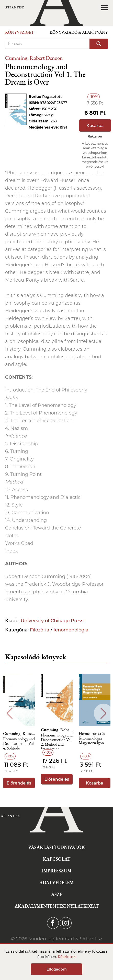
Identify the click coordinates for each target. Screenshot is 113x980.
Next (103, 713)
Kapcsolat (57, 859)
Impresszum (57, 871)
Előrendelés (19, 783)
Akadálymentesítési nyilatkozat (57, 906)
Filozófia (40, 630)
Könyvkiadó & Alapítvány (79, 32)
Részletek (67, 957)
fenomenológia (71, 630)
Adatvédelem (56, 883)
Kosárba (95, 126)
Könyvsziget (20, 32)
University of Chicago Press (52, 621)
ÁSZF (57, 894)
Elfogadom (57, 969)
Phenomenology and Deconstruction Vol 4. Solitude (19, 744)
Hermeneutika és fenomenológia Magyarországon (92, 738)
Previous (10, 713)
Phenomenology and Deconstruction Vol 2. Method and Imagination (57, 741)
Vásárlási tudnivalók (56, 847)
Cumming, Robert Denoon (34, 58)
